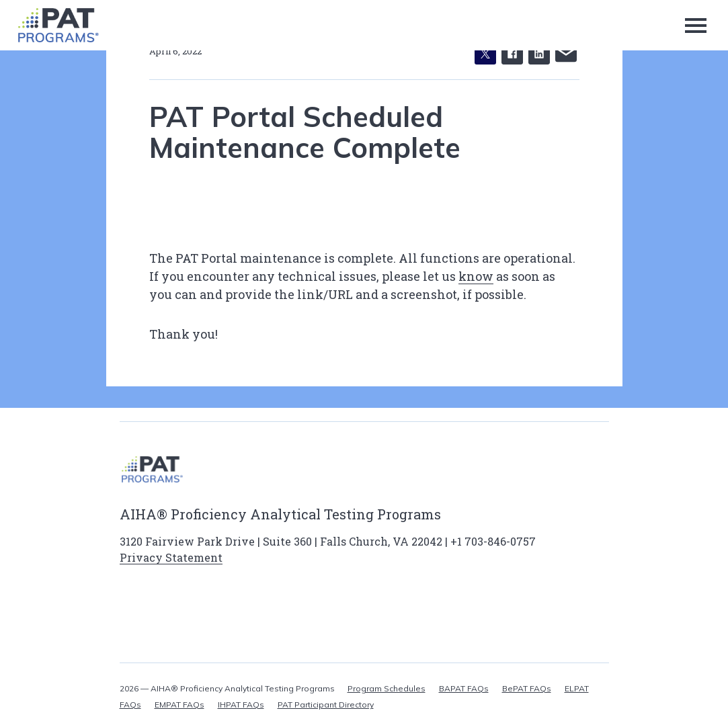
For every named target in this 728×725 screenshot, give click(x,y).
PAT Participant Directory (326, 705)
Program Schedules (387, 688)
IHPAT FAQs (241, 705)
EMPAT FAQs (179, 705)
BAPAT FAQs (464, 688)
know (476, 276)
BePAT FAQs (527, 688)
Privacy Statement (171, 557)
